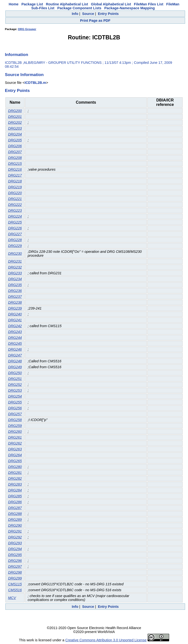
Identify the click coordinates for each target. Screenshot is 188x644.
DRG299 (15, 578)
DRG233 (15, 273)
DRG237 (15, 297)
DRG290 (15, 525)
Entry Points (108, 14)
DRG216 (15, 169)
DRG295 (15, 555)
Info (75, 14)
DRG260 (15, 432)
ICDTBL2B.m (35, 83)
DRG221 (15, 199)
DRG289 (15, 520)
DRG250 (15, 373)
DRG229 (15, 246)
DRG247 (15, 355)
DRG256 (15, 408)
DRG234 (15, 279)
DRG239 (15, 308)
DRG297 (15, 566)
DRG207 (15, 152)
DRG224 (15, 216)
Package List (32, 4)
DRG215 (15, 164)
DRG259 (15, 426)
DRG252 (15, 385)
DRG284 (15, 490)
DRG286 (15, 502)
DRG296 (15, 561)
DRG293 (15, 543)
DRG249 (15, 367)
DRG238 (15, 302)
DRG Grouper (27, 29)
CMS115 (15, 584)
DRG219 (15, 187)
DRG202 (15, 122)
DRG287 (15, 508)
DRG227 (15, 234)
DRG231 (15, 261)
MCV (12, 598)
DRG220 (15, 193)
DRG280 (15, 467)
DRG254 (15, 396)
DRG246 (15, 349)
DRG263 (15, 449)
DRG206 (15, 146)
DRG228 (15, 240)
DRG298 (15, 572)
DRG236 (15, 291)
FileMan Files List (149, 4)
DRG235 (15, 285)
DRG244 (15, 338)
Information (17, 55)
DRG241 (15, 320)
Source (88, 14)
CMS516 (15, 590)
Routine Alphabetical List (67, 4)
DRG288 (15, 514)
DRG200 (15, 111)
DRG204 (15, 134)
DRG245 (15, 344)
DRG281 (15, 473)
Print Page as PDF (95, 21)
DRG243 (15, 332)
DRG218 (15, 181)
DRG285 (15, 496)
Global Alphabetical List (111, 4)
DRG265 (15, 461)
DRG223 (15, 211)
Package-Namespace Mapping (129, 8)
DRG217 (15, 175)
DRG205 (15, 140)
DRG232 (15, 267)
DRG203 (15, 128)
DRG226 (15, 228)
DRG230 (15, 254)
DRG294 (15, 549)
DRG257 (15, 414)
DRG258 (15, 420)
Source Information (24, 75)
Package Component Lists (79, 8)
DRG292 (15, 537)
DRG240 (15, 314)
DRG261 (15, 437)
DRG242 (15, 326)
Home (13, 4)
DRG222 (15, 205)
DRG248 (15, 361)
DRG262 (15, 443)
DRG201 (15, 117)
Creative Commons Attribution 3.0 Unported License (106, 640)
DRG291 (15, 531)
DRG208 (15, 158)
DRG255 (15, 402)
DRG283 (15, 484)
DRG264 (15, 455)
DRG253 (15, 390)
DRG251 (15, 379)
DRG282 (15, 478)
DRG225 (15, 222)
